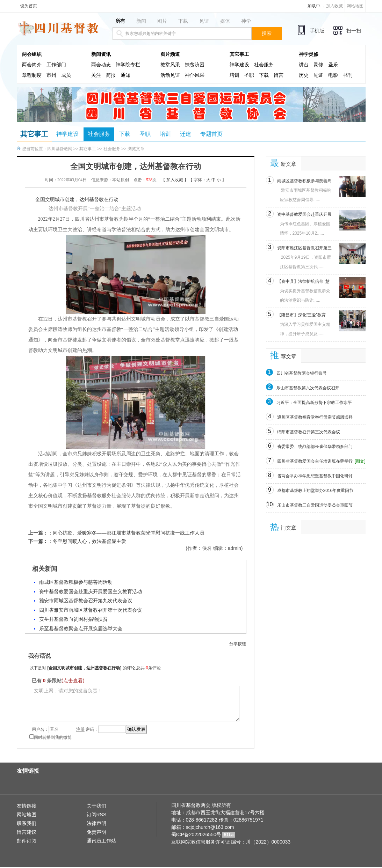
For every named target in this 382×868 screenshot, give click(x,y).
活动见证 (170, 75)
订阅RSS (97, 815)
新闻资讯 (101, 54)
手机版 (317, 31)
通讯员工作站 (101, 841)
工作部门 (56, 65)
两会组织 (32, 54)
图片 (162, 21)
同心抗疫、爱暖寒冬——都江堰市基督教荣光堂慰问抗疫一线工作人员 (129, 533)
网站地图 (355, 6)
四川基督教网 (60, 149)
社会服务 (264, 65)
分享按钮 (238, 644)
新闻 (141, 21)
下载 (183, 21)
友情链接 (27, 806)
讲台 (304, 65)
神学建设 (239, 65)
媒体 (225, 21)
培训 (235, 75)
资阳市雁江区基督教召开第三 (304, 248)
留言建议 (27, 832)
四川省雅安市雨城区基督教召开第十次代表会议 (91, 610)
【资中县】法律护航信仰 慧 (304, 281)
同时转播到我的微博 (51, 737)
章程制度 (32, 75)
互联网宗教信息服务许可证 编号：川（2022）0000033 (231, 842)
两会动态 (101, 65)
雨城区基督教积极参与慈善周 (304, 181)
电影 (333, 75)
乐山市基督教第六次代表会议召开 (308, 388)
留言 (279, 75)
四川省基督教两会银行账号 (302, 373)
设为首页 (29, 6)
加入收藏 (334, 6)
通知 (125, 75)
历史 (304, 75)
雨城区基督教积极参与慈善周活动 (76, 582)
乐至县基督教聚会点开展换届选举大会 (81, 628)
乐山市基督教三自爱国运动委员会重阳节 (315, 505)
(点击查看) (73, 681)
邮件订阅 (27, 841)
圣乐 (333, 65)
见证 (204, 21)
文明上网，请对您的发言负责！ (136, 704)
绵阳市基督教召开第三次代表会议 (309, 432)
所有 (120, 21)
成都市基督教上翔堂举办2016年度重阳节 (315, 491)
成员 (66, 75)
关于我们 (96, 806)
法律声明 (96, 823)
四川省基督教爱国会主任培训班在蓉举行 (315, 461)
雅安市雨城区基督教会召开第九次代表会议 (86, 601)
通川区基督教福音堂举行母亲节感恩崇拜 (315, 417)
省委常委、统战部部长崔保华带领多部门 (315, 447)
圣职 (249, 75)
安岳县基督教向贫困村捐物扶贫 (73, 619)
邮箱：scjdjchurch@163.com (203, 827)
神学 (246, 21)
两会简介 (32, 65)
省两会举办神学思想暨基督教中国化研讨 (315, 476)
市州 (51, 75)
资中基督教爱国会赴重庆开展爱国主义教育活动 (91, 591)
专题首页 (211, 134)
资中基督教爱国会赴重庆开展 (304, 214)
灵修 (318, 65)
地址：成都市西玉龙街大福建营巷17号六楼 (218, 812)
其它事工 (239, 54)
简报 (111, 75)
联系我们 (27, 823)
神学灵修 (309, 54)
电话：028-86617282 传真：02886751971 (217, 820)
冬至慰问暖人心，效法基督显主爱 (89, 541)
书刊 (348, 75)
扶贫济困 (195, 65)
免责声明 (96, 832)
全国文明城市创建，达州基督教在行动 (84, 668)
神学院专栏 (128, 65)
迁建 (186, 134)
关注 (96, 75)
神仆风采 (195, 75)
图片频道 (170, 54)
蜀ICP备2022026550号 (196, 834)
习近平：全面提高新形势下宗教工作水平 (314, 403)
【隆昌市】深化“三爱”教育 (302, 315)
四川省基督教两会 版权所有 (201, 805)
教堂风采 (170, 65)
